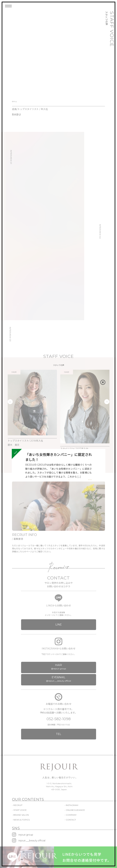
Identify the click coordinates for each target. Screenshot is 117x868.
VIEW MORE (90, 480)
